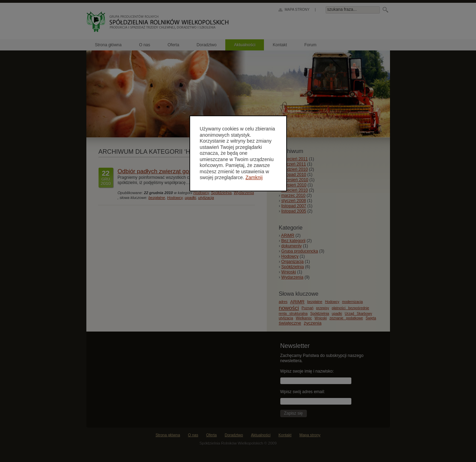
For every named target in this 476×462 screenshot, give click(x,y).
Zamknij (254, 177)
